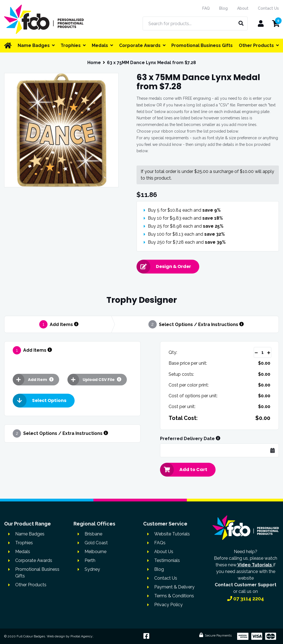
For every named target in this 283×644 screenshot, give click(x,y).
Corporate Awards (34, 560)
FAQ (206, 8)
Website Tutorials (172, 534)
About (243, 8)
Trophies (24, 543)
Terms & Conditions (174, 596)
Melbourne (95, 552)
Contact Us (268, 8)
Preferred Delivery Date (190, 439)
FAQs (160, 543)
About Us (164, 552)
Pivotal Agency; (82, 636)
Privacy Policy (168, 605)
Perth (90, 560)
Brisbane (93, 534)
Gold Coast (96, 543)
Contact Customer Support (246, 585)
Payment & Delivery (174, 587)
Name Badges (30, 534)
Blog (223, 8)
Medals (23, 552)
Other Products (31, 585)
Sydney (92, 569)
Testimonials (167, 560)
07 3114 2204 (246, 599)
